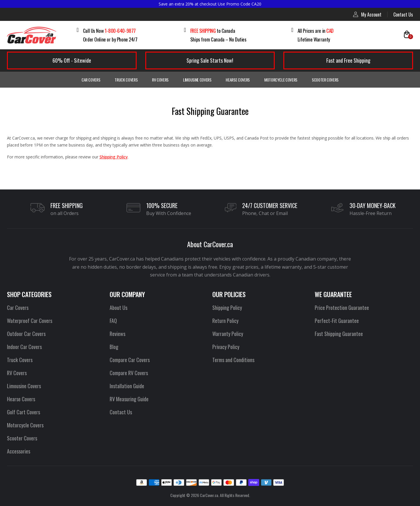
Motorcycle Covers (281, 80)
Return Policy (225, 321)
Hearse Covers (238, 80)
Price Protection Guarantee (342, 308)
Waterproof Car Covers (30, 321)
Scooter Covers (325, 80)
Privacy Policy (226, 347)
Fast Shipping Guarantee (339, 334)
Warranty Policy (228, 334)
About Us (118, 308)
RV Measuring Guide (129, 399)
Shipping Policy (114, 157)
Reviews (117, 334)
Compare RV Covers (129, 373)
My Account (367, 14)
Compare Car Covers (130, 360)
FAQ (113, 321)
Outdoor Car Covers (26, 334)
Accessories (19, 451)
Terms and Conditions (233, 360)
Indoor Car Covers (24, 347)
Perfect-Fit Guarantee (337, 321)
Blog (114, 347)
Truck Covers (126, 80)
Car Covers (91, 80)
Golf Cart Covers (23, 412)
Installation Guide (127, 386)
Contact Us (403, 15)
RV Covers (160, 80)
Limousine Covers (197, 80)
